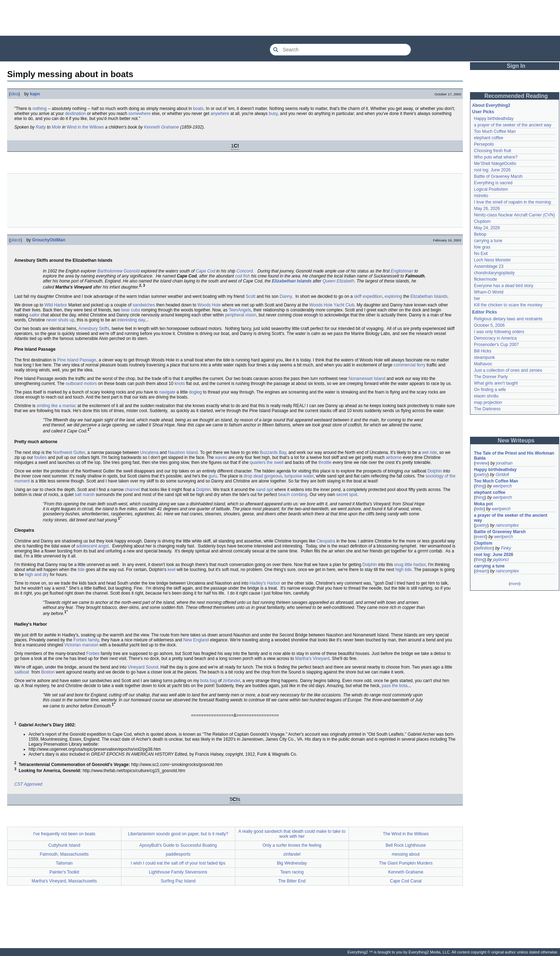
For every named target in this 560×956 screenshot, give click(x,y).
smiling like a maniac (57, 406)
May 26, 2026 (487, 209)
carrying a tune (488, 241)
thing (480, 486)
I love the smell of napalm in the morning (512, 202)
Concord (244, 271)
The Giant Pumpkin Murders (406, 863)
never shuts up (60, 320)
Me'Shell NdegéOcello (495, 164)
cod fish (242, 276)
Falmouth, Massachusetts (64, 854)
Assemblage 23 (489, 266)
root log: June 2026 (492, 170)
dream (481, 571)
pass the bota (395, 686)
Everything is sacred (493, 183)
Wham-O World (489, 292)
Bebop (480, 234)
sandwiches (144, 305)
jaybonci (501, 560)
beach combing (293, 495)
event (481, 537)
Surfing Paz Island (178, 881)
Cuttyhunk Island (64, 845)
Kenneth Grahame (161, 127)
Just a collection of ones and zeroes (508, 370)
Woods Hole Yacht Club (332, 305)
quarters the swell (267, 462)
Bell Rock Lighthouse (406, 845)
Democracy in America (495, 338)
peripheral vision (241, 315)
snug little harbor (410, 565)
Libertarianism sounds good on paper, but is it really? (178, 834)
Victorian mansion (81, 645)
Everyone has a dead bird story (504, 286)
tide (81, 570)
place (16, 240)
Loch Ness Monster (492, 260)
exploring (393, 296)
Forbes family (86, 640)
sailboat (22, 672)
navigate (167, 392)
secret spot (347, 495)
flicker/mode (486, 279)
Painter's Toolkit (64, 872)
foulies (41, 457)
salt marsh (84, 495)
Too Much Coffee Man (495, 131)
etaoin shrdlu (486, 396)
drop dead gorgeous (263, 476)
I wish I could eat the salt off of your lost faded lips (178, 863)
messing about (406, 854)
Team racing (292, 872)
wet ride (429, 452)
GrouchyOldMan (49, 240)
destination (75, 114)
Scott (251, 296)
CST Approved (28, 784)
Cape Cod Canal (406, 881)
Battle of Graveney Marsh (498, 176)
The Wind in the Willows (406, 834)
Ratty (41, 127)
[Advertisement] (280, 18)
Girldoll (502, 475)
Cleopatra (326, 541)
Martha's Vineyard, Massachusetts (64, 881)
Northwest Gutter (69, 452)
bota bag (209, 681)
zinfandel (231, 681)
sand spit (265, 490)
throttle (325, 462)
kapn (35, 94)
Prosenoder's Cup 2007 (496, 345)
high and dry (37, 575)
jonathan (504, 463)
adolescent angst (92, 546)
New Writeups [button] (516, 441)
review (482, 463)
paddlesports (178, 854)
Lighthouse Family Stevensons (178, 872)
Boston (48, 672)
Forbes (93, 654)
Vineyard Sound (143, 667)
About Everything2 (491, 105)
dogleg (195, 392)
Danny (286, 296)
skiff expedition (368, 296)
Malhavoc (483, 364)
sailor (34, 315)
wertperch (502, 486)
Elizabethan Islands (292, 281)
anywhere (220, 114)
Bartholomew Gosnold (119, 271)
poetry (481, 475)
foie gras (482, 247)
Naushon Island (183, 452)
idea (14, 94)
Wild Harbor (56, 305)
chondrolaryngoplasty (494, 273)
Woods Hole (209, 305)
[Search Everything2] (340, 50)
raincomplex (507, 525)
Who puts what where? (496, 157)
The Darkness (487, 409)
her (477, 299)
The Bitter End (292, 881)
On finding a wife (490, 390)
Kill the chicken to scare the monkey (508, 305)
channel (132, 490)
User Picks (483, 112)
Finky (506, 548)
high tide (403, 570)
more (514, 584)
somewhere (140, 114)
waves (221, 457)
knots (180, 384)
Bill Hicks (483, 351)
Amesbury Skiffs (94, 329)
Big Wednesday (292, 863)
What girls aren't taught (496, 383)
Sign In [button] (516, 66)
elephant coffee (489, 138)
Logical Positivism (491, 189)
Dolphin (435, 471)
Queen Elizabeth (338, 281)
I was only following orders (499, 332)
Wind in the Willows (85, 127)
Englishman (402, 271)
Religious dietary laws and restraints (508, 319)
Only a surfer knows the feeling (292, 845)
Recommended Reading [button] (516, 96)
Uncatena (149, 452)
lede (479, 509)
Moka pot (483, 504)
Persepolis (484, 144)
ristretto (481, 196)
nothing (39, 109)
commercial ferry (409, 365)
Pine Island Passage (77, 360)
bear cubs (131, 310)
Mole (56, 127)
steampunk (484, 357)
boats (198, 109)
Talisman (64, 863)
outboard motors (81, 384)
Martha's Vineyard (312, 659)
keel (171, 570)
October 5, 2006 (489, 325)
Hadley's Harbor (265, 583)
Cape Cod (205, 271)
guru (213, 476)
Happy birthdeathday (494, 119)
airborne (394, 457)
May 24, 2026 (487, 228)
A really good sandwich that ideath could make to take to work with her (292, 834)
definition (484, 548)
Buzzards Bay (273, 452)
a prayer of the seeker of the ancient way (513, 125)
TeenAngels (240, 310)
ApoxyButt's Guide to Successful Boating (178, 845)
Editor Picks (484, 312)
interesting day (131, 320)
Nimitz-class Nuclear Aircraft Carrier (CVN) (514, 215)
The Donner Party (491, 377)
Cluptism (482, 221)
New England (196, 640)
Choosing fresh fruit (492, 151)
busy (273, 114)
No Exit (481, 254)
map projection (488, 402)
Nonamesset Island (367, 379)
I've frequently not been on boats (64, 834)
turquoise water (299, 476)
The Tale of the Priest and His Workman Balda (515, 456)
